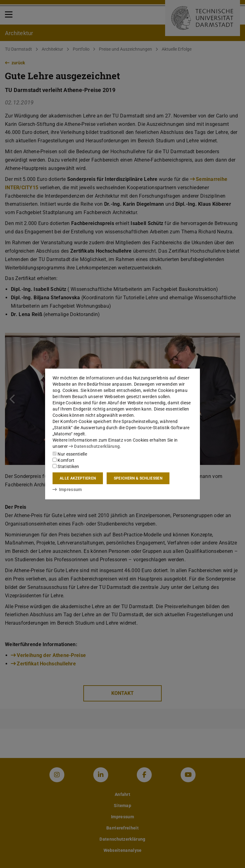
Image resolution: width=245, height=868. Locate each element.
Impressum (67, 489)
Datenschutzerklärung (94, 446)
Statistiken (66, 466)
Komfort (63, 460)
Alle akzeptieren (78, 478)
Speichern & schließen (138, 478)
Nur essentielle (70, 454)
